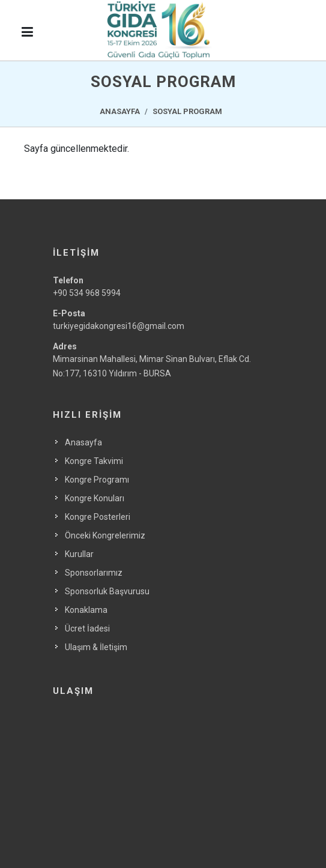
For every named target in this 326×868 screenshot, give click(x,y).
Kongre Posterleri (98, 517)
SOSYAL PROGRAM (187, 111)
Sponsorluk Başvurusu (107, 591)
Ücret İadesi (87, 628)
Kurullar (79, 554)
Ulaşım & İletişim (96, 647)
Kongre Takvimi (94, 461)
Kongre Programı (97, 480)
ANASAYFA (120, 111)
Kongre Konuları (95, 498)
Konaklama (86, 610)
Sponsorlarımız (94, 573)
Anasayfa (83, 442)
